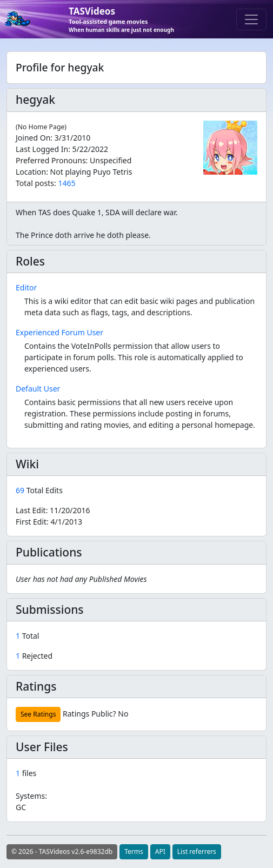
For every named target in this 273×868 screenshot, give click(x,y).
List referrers (197, 852)
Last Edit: (53, 510)
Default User (38, 389)
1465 (66, 183)
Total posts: (36, 183)
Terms (134, 852)
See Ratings (38, 714)
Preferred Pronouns (51, 160)
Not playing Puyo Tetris (91, 172)
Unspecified (111, 160)
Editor (26, 287)
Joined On (33, 138)
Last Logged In (42, 149)
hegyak (35, 100)
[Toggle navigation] (251, 19)
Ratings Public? (89, 714)
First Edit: (49, 522)
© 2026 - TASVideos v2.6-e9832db (62, 852)
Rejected (34, 656)
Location (31, 172)
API (160, 852)
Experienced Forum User (59, 332)
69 (21, 490)
